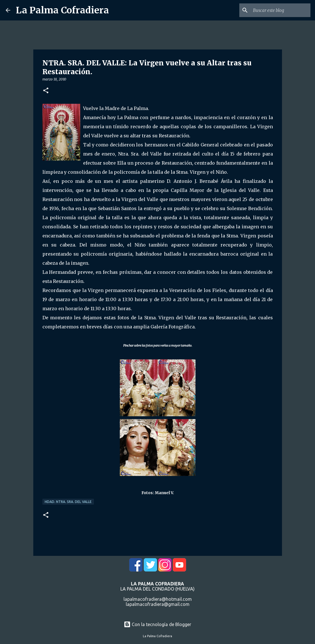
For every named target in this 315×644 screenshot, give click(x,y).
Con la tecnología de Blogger (157, 624)
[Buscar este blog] (281, 10)
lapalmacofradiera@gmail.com (158, 604)
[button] (46, 91)
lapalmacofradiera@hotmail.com (158, 599)
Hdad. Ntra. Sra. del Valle (68, 502)
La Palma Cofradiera (62, 10)
